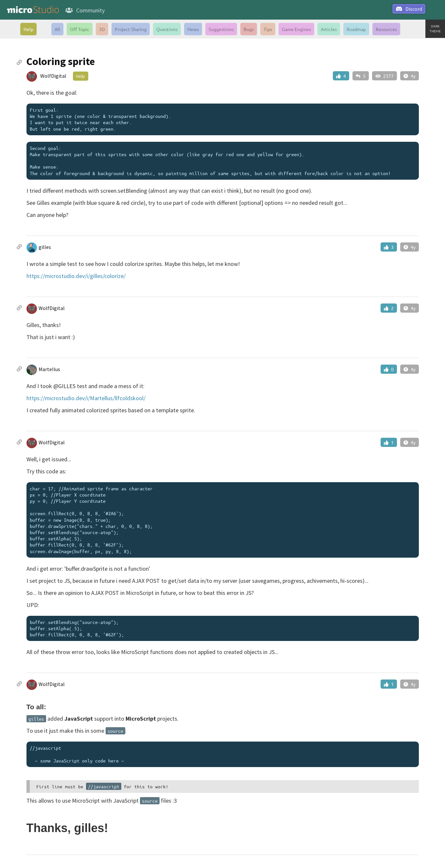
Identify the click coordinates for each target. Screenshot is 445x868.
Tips (268, 29)
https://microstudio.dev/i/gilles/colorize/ (76, 276)
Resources (386, 29)
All (57, 29)
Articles (329, 29)
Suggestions (221, 29)
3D (102, 29)
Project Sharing (131, 29)
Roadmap (356, 29)
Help (28, 29)
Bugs (249, 29)
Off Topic (80, 29)
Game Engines (296, 29)
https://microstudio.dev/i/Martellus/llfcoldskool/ (86, 398)
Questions (167, 29)
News (193, 29)
